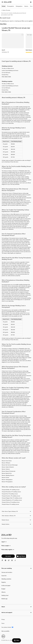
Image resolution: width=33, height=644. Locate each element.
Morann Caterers (6, 469)
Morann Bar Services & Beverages (10, 465)
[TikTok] (16, 561)
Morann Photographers (7, 482)
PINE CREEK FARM (6, 77)
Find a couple (6, 546)
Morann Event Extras (7, 461)
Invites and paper (6, 586)
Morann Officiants (6, 463)
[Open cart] (31, 2)
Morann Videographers (7, 480)
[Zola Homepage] (8, 2)
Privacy (3, 619)
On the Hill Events (6, 73)
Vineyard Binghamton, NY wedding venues (12, 500)
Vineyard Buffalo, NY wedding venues (11, 490)
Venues (4, 6)
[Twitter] (10, 561)
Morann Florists (5, 477)
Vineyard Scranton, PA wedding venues (11, 496)
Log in (4, 542)
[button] (22, 35)
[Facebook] (3, 561)
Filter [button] (16, 640)
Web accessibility (5, 631)
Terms (3, 623)
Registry (4, 582)
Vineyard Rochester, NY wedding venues (11, 492)
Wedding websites (6, 579)
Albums (3, 592)
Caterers (26, 6)
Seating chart (5, 595)
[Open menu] (2, 2)
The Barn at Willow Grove (8, 68)
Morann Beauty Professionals (9, 471)
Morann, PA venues (6, 10)
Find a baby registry (8, 550)
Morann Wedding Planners (8, 475)
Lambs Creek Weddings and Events (10, 70)
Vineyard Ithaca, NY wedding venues (10, 504)
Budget (3, 589)
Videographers (19, 6)
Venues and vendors (7, 572)
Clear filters (3, 24)
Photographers (11, 6)
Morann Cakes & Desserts (8, 467)
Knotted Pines (5, 75)
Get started (8, 556)
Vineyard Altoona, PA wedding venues (11, 502)
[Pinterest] (6, 561)
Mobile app (4, 599)
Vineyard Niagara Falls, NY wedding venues (12, 498)
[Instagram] (13, 561)
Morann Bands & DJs (7, 473)
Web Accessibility (0, 0)
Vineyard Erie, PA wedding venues (10, 494)
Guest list (4, 576)
